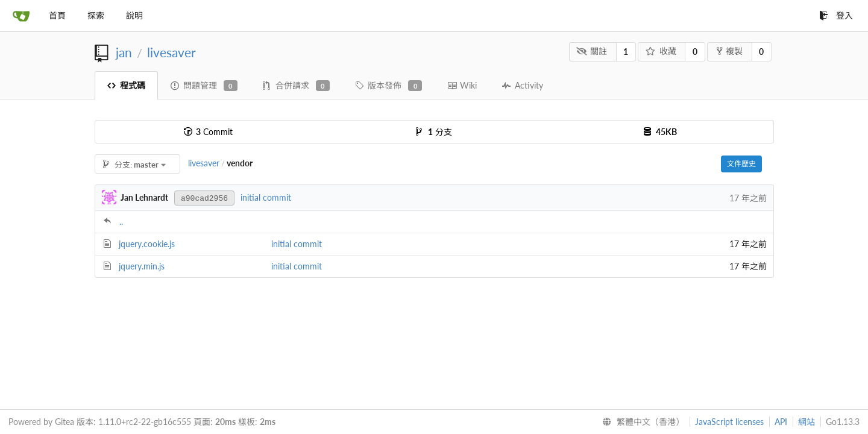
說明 (134, 15)
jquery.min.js (142, 266)
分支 (434, 132)
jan (124, 52)
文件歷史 (741, 164)
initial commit (266, 197)
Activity (523, 85)
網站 (807, 422)
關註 (592, 51)
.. (121, 222)
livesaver (171, 52)
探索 (96, 15)
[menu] (641, 422)
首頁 (57, 15)
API (781, 422)
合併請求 (296, 86)
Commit (208, 132)
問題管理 (204, 86)
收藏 (661, 51)
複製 (730, 51)
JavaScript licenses (729, 422)
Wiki (462, 85)
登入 (836, 15)
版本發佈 (388, 86)
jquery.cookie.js (147, 244)
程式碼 (126, 85)
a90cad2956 (204, 199)
